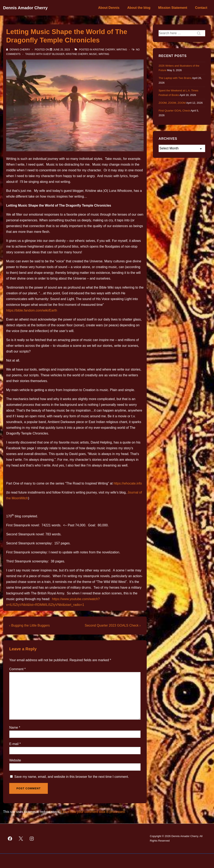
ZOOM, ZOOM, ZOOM (172, 103)
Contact (201, 8)
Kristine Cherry (104, 50)
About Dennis (109, 8)
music (93, 54)
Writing (122, 50)
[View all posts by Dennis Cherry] (18, 50)
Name (14, 728)
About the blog (139, 8)
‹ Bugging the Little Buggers (29, 625)
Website (15, 760)
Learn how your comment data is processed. (93, 812)
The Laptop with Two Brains (175, 78)
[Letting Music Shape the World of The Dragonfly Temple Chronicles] (61, 50)
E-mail (14, 744)
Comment (17, 669)
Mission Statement (173, 8)
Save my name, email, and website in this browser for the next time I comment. (71, 777)
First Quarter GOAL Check (174, 111)
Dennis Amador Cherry (25, 8)
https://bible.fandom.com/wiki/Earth (32, 310)
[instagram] (32, 838)
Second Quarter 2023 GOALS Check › (113, 625)
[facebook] (10, 838)
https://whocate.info (128, 483)
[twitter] (21, 838)
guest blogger (54, 54)
